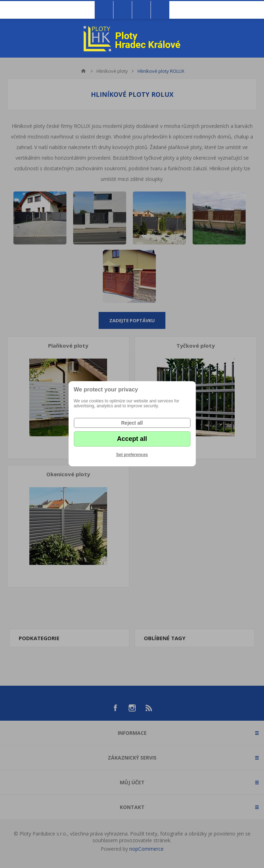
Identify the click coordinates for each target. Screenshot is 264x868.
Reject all (132, 423)
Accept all (132, 439)
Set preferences (132, 455)
